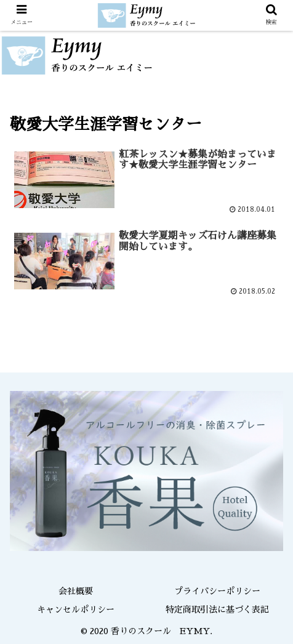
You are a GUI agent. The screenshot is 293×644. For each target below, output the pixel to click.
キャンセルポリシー (76, 610)
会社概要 (76, 591)
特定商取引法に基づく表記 (217, 610)
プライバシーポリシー (217, 591)
